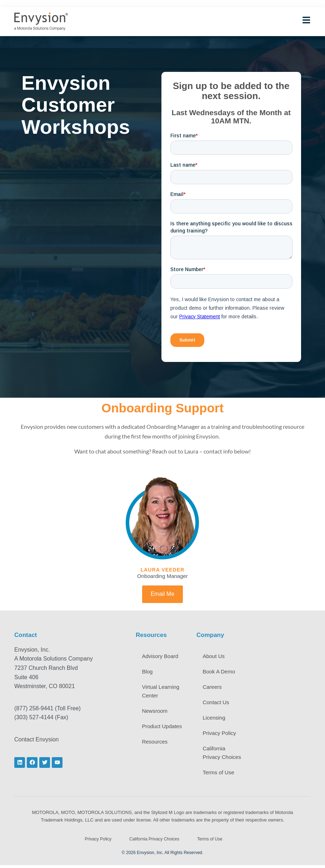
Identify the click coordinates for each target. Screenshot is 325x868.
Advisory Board (161, 656)
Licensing (215, 719)
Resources (156, 752)
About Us (215, 656)
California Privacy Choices (223, 755)
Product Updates (153, 732)
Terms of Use (219, 775)
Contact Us (217, 704)
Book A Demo (220, 672)
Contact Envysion (37, 739)
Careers (213, 688)
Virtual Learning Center (162, 692)
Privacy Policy (220, 735)
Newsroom (156, 712)
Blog (148, 672)
